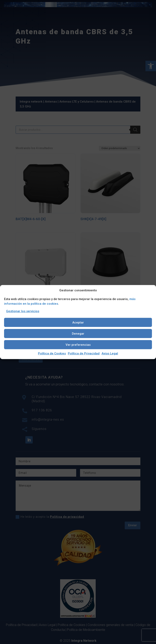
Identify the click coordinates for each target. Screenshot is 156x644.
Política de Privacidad (84, 353)
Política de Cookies (52, 353)
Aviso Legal (110, 353)
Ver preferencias (78, 345)
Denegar (78, 333)
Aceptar (78, 322)
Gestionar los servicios (23, 311)
